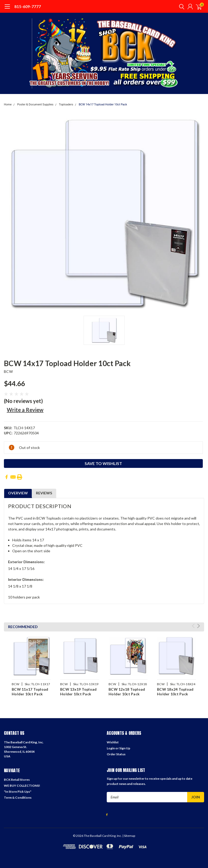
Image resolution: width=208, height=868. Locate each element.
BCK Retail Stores (17, 780)
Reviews (44, 493)
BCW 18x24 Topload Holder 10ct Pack (175, 692)
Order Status (116, 754)
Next (198, 626)
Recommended (23, 627)
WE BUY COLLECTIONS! (22, 786)
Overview (18, 493)
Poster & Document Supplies (35, 105)
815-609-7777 (28, 6)
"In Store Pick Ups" (18, 792)
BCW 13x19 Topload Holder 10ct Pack (78, 692)
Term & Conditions (18, 798)
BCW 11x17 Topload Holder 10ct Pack (30, 692)
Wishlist (113, 742)
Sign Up (125, 748)
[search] (180, 6)
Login (111, 748)
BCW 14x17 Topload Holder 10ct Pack (103, 105)
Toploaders (66, 105)
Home (8, 105)
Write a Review (25, 410)
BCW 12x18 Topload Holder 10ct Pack (127, 692)
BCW (8, 371)
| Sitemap (129, 836)
